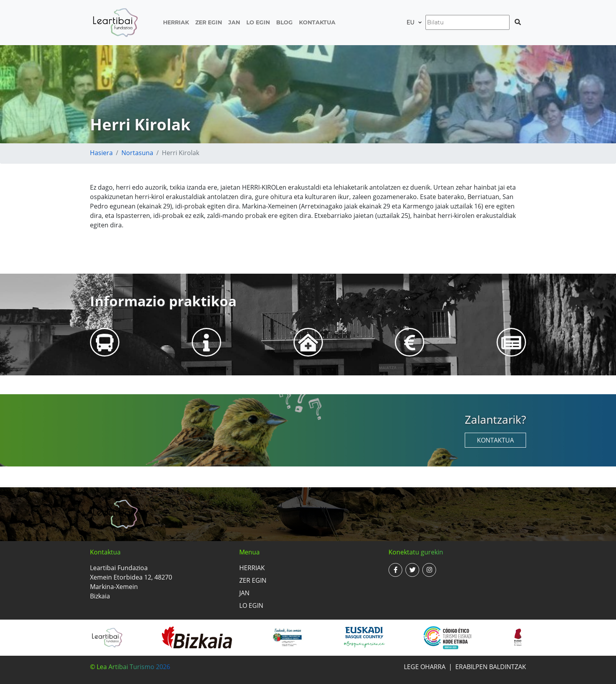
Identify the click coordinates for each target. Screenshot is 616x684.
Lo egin (258, 22)
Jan (234, 22)
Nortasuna (137, 153)
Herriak (176, 22)
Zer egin (209, 22)
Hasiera (101, 153)
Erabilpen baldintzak (491, 667)
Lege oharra (425, 667)
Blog (284, 22)
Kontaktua (317, 22)
